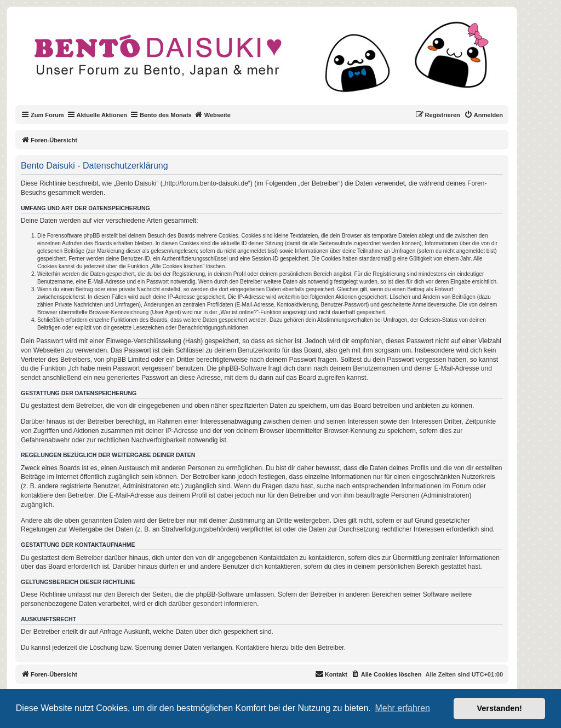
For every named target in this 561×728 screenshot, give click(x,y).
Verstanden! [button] (500, 708)
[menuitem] (483, 115)
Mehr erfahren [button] (402, 708)
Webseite (213, 114)
